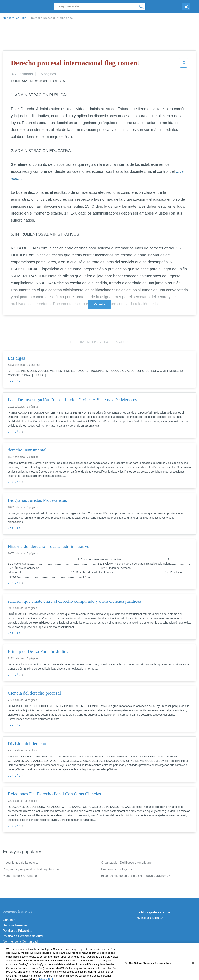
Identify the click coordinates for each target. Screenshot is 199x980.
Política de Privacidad (18, 931)
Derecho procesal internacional (52, 18)
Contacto (9, 920)
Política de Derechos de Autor (23, 936)
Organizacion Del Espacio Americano (126, 863)
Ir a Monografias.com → (153, 912)
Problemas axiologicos (116, 869)
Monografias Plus (15, 18)
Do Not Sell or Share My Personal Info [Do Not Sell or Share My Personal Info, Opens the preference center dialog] (148, 974)
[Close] (193, 974)
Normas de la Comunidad (20, 942)
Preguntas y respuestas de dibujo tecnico (31, 869)
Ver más (99, 304)
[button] (183, 64)
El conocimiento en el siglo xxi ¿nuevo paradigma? (135, 876)
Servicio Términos (15, 925)
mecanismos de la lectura (20, 863)
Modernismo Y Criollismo (20, 876)
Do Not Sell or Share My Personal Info (29, 952)
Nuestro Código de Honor (20, 947)
